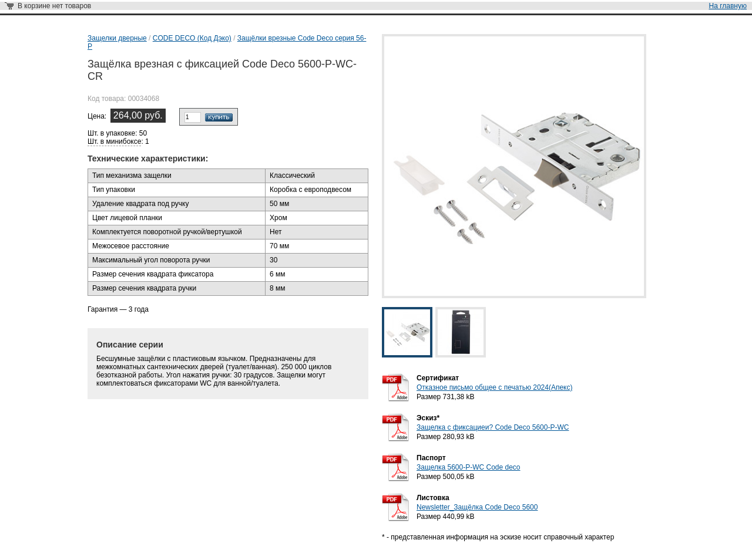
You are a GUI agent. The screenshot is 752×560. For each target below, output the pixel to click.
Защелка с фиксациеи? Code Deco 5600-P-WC (493, 427)
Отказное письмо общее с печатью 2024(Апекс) (494, 387)
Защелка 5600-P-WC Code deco (469, 467)
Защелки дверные (117, 38)
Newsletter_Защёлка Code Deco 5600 (477, 507)
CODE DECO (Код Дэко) (192, 38)
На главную (728, 6)
